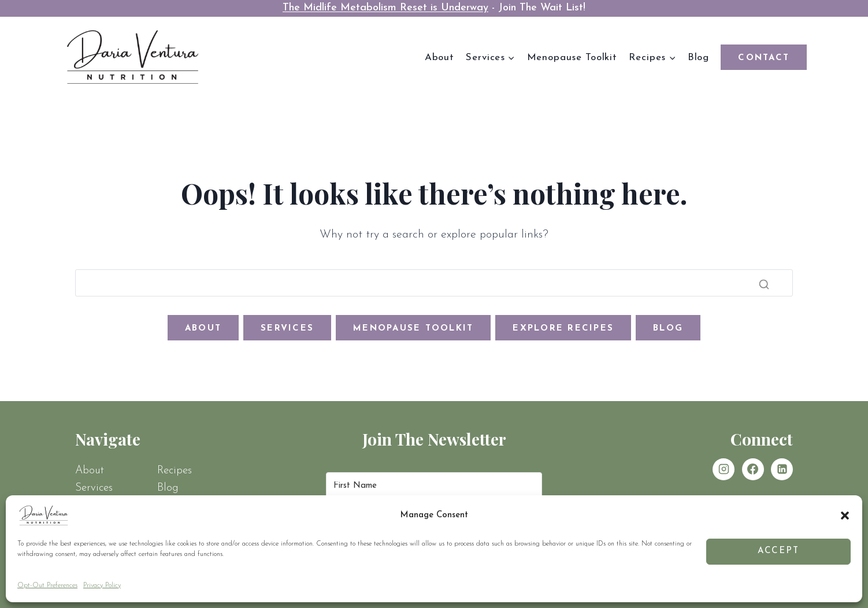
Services (94, 488)
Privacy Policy (102, 585)
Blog (698, 58)
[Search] (434, 283)
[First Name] (434, 486)
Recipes (175, 471)
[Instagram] (724, 469)
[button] (845, 516)
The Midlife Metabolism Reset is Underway (385, 8)
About (439, 58)
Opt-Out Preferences (47, 585)
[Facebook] (753, 469)
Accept (779, 551)
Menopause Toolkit (572, 58)
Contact (764, 58)
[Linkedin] (782, 469)
